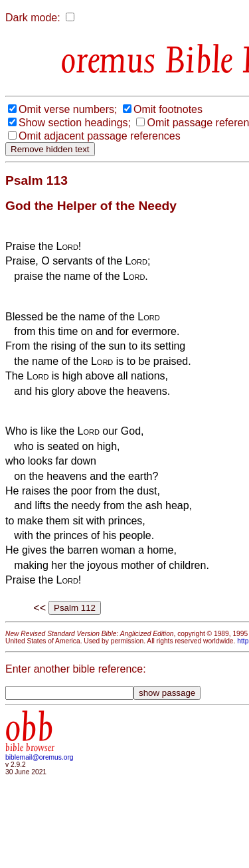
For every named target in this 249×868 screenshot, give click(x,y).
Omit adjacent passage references (100, 136)
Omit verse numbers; (68, 109)
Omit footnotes (168, 109)
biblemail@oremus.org (40, 757)
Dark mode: (33, 18)
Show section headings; (75, 123)
